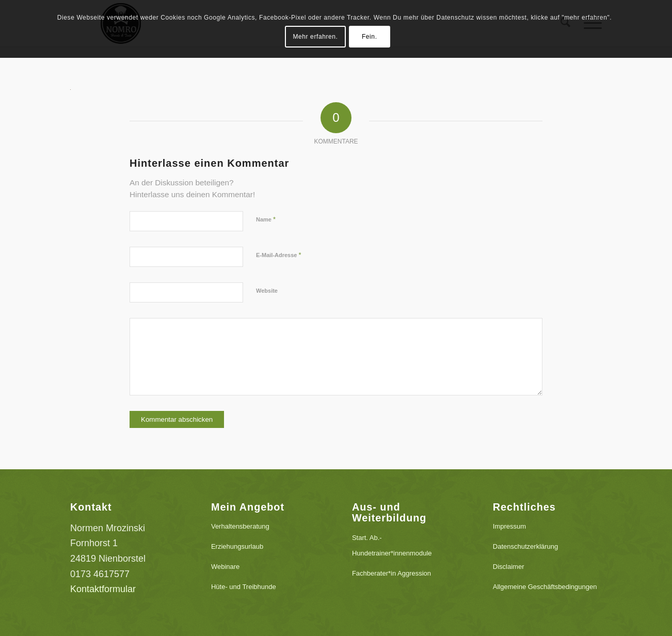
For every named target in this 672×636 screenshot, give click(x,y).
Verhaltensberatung (240, 526)
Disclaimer (509, 567)
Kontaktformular (103, 589)
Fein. (370, 37)
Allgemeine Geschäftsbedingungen (545, 587)
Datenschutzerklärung (525, 546)
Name (266, 219)
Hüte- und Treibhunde (244, 587)
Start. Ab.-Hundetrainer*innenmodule (392, 545)
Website (267, 291)
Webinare (225, 567)
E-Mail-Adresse (279, 255)
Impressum (509, 526)
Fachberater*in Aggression (391, 573)
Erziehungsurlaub (237, 546)
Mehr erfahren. (315, 37)
